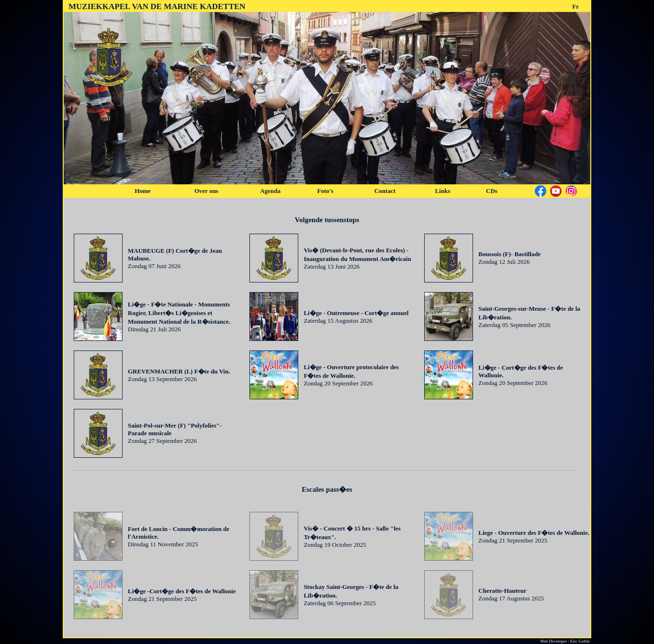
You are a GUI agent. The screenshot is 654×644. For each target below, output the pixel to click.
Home (142, 191)
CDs (492, 191)
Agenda (270, 191)
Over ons (206, 191)
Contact (385, 191)
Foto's (325, 191)
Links (443, 191)
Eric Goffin (580, 641)
